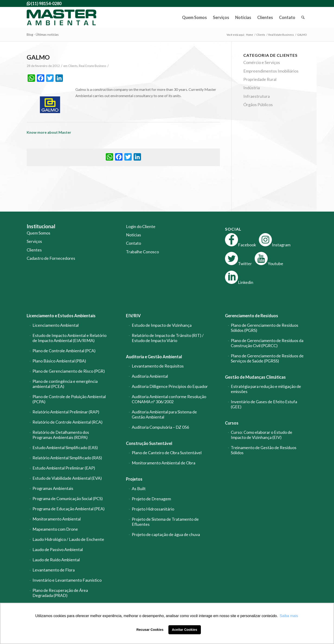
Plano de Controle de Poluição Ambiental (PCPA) (69, 399)
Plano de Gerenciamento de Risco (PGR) (69, 371)
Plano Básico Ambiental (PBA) (59, 361)
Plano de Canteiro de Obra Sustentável (167, 453)
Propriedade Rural (260, 79)
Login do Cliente (141, 226)
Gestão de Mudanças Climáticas (255, 377)
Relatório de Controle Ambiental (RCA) (67, 422)
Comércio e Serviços (262, 62)
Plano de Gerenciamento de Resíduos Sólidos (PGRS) (265, 328)
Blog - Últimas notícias (43, 34)
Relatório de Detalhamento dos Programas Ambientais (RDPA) (61, 435)
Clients (73, 66)
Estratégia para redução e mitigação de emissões (266, 389)
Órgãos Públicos (258, 105)
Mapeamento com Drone (55, 529)
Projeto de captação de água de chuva (166, 534)
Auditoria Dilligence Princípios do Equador (170, 386)
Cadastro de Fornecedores (51, 258)
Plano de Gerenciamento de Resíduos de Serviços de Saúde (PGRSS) (267, 358)
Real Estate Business (93, 66)
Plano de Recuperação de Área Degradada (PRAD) (60, 593)
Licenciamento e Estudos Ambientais (61, 316)
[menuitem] (194, 17)
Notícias (133, 235)
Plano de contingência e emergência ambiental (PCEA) (65, 384)
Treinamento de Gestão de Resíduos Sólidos (264, 450)
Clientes (34, 250)
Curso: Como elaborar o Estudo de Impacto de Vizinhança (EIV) (262, 435)
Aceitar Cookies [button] (185, 630)
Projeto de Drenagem (151, 499)
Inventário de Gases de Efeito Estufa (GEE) (264, 404)
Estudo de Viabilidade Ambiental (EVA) (67, 478)
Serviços (34, 241)
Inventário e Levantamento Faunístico (67, 580)
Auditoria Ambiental (150, 376)
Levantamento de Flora (54, 570)
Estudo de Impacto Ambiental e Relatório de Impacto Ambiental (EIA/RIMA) (69, 338)
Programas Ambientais (53, 488)
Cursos (232, 423)
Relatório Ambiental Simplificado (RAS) (67, 458)
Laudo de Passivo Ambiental (58, 549)
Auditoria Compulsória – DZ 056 (160, 427)
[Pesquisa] (303, 17)
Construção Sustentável (149, 443)
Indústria (252, 88)
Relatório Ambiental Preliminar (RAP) (66, 412)
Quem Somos (39, 233)
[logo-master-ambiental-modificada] (61, 17)
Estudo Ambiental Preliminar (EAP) (64, 468)
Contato (133, 243)
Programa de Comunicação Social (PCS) (68, 498)
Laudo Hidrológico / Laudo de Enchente (68, 539)
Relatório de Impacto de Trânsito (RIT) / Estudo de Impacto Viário (168, 338)
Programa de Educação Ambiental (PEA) (69, 509)
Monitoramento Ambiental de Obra (164, 463)
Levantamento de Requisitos (158, 366)
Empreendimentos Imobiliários (271, 71)
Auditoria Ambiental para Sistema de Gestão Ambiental (164, 414)
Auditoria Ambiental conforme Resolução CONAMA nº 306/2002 (169, 399)
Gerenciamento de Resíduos (252, 316)
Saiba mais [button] (289, 616)
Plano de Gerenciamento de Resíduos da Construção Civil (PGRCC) (267, 343)
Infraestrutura (257, 96)
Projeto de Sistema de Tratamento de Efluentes (165, 522)
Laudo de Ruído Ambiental (56, 560)
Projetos (134, 479)
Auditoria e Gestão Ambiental (154, 357)
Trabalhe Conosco (142, 252)
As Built (139, 489)
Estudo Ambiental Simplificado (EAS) (65, 447)
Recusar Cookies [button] (150, 630)
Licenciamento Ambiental (56, 325)
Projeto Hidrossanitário (153, 509)
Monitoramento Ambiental (57, 519)
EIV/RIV (133, 316)
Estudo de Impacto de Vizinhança (162, 325)
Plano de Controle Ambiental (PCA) (64, 351)
